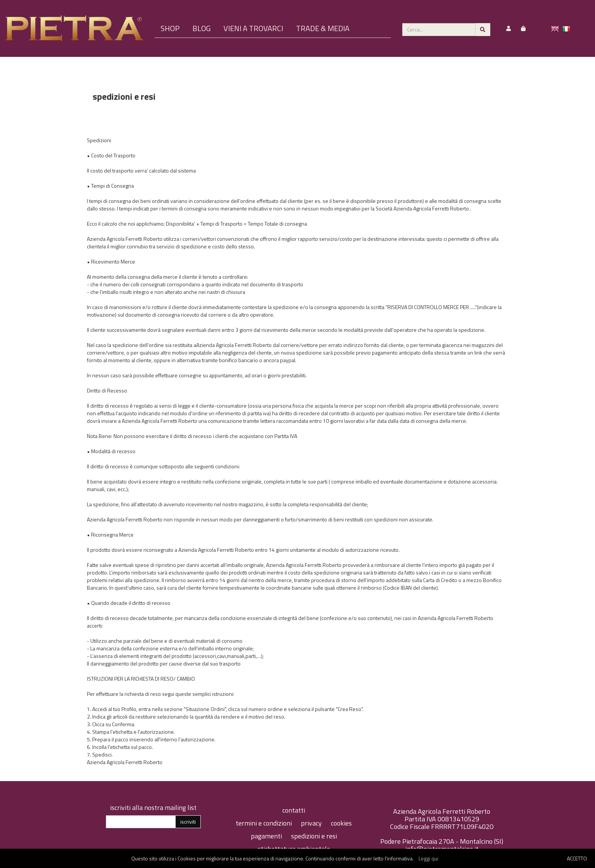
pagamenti (267, 836)
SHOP (170, 28)
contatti (294, 810)
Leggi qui (428, 858)
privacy (312, 823)
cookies (341, 823)
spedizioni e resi (314, 836)
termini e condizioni (264, 823)
